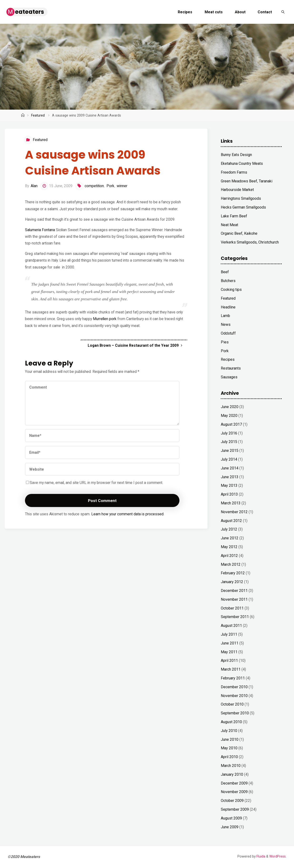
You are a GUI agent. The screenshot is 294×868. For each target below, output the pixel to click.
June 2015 (230, 451)
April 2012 (229, 556)
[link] (283, 12)
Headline (228, 307)
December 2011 (234, 591)
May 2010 (229, 748)
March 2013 (231, 503)
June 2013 (230, 477)
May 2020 (229, 416)
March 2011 (231, 669)
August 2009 (231, 818)
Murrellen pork (106, 322)
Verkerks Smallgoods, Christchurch (250, 242)
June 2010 (230, 739)
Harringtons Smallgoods (241, 198)
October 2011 (232, 608)
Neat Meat (229, 225)
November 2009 (234, 792)
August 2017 (231, 424)
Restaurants (231, 368)
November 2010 (234, 696)
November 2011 (234, 599)
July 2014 (229, 459)
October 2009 (232, 801)
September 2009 (235, 809)
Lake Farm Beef (234, 216)
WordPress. (278, 856)
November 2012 (234, 512)
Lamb (225, 316)
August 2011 (231, 626)
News (226, 324)
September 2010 (235, 713)
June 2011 (230, 643)
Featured (38, 115)
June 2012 (230, 538)
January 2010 (232, 774)
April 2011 (229, 661)
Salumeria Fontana (40, 232)
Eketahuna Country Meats (242, 163)
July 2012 (229, 529)
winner (123, 187)
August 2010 (231, 722)
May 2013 (229, 485)
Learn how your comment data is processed (128, 519)
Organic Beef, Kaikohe (239, 233)
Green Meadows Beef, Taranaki (247, 181)
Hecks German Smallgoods (243, 207)
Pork (111, 187)
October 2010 (232, 704)
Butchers (228, 281)
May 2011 (229, 652)
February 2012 (233, 573)
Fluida (260, 856)
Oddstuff (228, 333)
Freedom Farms (234, 172)
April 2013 (229, 494)
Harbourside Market (237, 190)
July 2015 (229, 442)
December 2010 (234, 687)
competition (95, 187)
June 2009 (230, 827)
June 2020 (230, 407)
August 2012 (231, 521)
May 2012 (229, 547)
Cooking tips (231, 290)
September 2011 (235, 617)
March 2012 (231, 564)
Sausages (229, 377)
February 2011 (233, 678)
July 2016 (229, 433)
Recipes (228, 359)
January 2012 (232, 582)
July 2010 (229, 731)
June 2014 (230, 468)
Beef (225, 272)
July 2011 (229, 634)
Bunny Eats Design (236, 155)
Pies (225, 342)
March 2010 (231, 766)
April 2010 (229, 757)
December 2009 (234, 783)
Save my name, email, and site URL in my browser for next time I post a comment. (95, 488)
